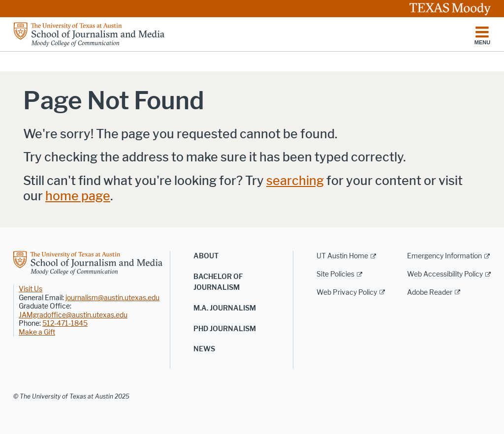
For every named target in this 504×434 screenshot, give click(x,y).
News (204, 349)
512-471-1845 (65, 324)
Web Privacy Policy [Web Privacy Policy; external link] (347, 293)
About (206, 256)
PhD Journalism (225, 329)
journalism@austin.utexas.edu (112, 298)
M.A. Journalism (225, 308)
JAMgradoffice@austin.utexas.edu (73, 315)
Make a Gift (37, 332)
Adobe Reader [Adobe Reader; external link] (430, 293)
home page (78, 196)
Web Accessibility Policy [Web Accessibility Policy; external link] (445, 274)
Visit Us (31, 289)
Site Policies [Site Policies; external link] (335, 274)
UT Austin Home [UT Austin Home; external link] (342, 256)
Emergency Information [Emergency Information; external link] (444, 256)
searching (295, 181)
